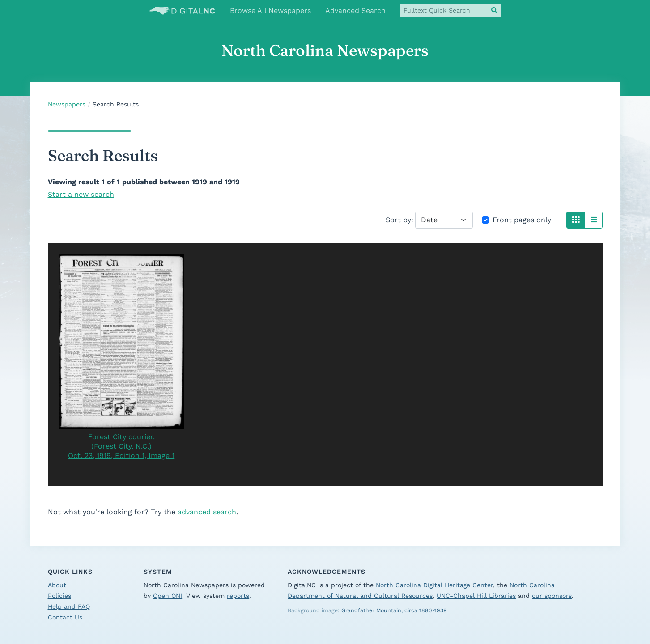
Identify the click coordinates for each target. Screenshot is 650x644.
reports (238, 596)
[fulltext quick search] (444, 11)
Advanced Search (355, 11)
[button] (576, 220)
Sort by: (399, 220)
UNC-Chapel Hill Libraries (476, 596)
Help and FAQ (69, 606)
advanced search (207, 512)
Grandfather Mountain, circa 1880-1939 (394, 610)
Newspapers (67, 104)
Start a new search (81, 194)
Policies (59, 596)
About (57, 585)
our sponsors (552, 596)
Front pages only (522, 220)
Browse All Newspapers (270, 11)
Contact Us (65, 617)
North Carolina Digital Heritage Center (434, 585)
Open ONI (168, 596)
